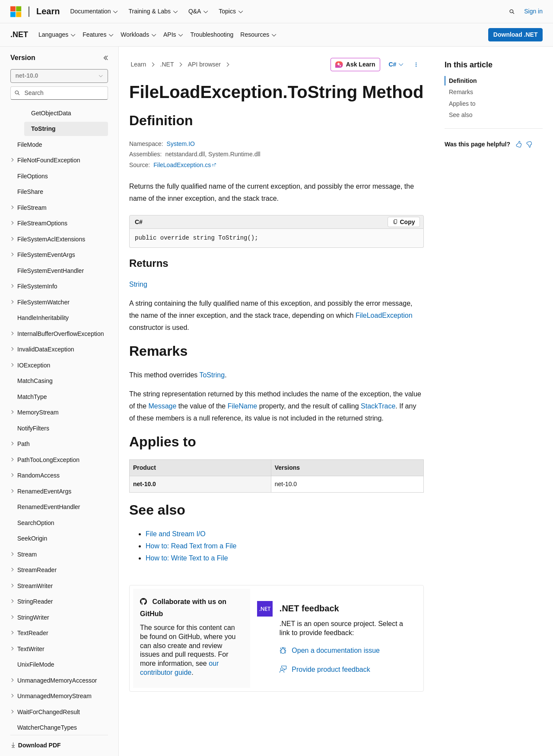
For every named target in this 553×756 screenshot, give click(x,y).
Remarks (461, 92)
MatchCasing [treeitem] (35, 368)
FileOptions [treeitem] (33, 164)
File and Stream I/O (176, 534)
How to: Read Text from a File (191, 546)
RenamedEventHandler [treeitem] (49, 494)
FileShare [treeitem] (30, 179)
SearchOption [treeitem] (36, 510)
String (138, 284)
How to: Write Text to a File (187, 558)
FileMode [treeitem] (30, 132)
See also (461, 115)
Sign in (533, 11)
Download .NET (516, 35)
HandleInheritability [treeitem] (43, 305)
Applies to (462, 104)
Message (162, 406)
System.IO (181, 144)
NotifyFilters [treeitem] (33, 416)
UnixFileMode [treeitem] (36, 652)
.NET (167, 64)
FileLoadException (384, 315)
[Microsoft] (16, 12)
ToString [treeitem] (43, 116)
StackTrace (378, 406)
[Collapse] (106, 58)
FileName (242, 406)
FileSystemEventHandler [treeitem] (51, 258)
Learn (139, 64)
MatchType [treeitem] (32, 384)
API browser (204, 64)
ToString (212, 375)
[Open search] (512, 12)
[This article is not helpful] (529, 144)
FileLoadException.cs (182, 165)
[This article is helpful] (519, 144)
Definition (463, 81)
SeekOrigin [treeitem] (32, 526)
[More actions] (416, 65)
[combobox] (59, 76)
